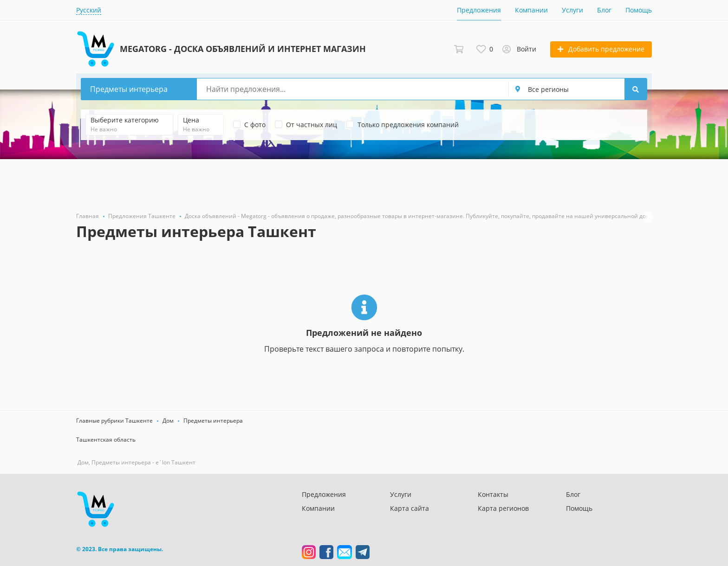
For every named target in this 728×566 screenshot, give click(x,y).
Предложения (479, 10)
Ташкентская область (106, 440)
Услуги (572, 10)
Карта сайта (409, 508)
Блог (604, 10)
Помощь (639, 10)
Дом (168, 421)
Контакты (493, 494)
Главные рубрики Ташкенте (114, 421)
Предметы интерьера (213, 421)
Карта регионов (503, 508)
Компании (531, 10)
